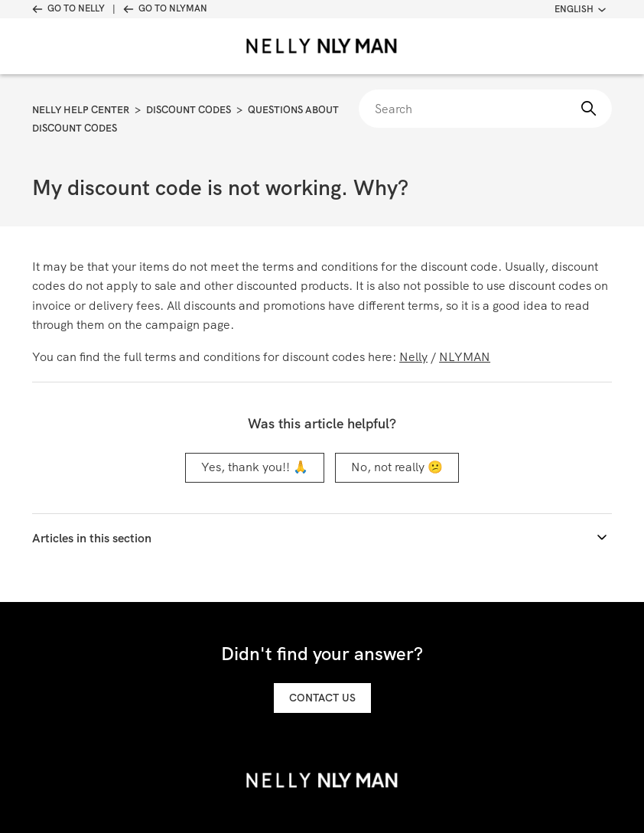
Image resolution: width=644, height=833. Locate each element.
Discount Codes (189, 110)
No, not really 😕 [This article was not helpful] (397, 467)
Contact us (322, 698)
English (580, 9)
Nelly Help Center (81, 110)
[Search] (485, 109)
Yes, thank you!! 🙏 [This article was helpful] (255, 467)
